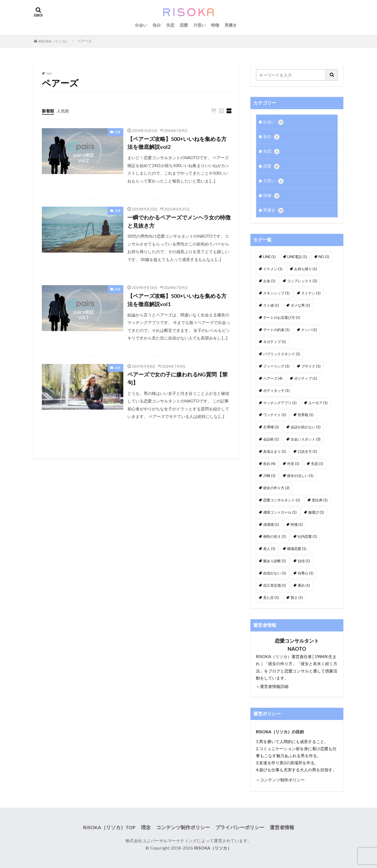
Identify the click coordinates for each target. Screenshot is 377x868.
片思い (200, 25)
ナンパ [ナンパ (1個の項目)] (309, 330)
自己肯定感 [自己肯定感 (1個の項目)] (275, 585)
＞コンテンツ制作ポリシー (280, 780)
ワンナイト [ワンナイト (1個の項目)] (275, 415)
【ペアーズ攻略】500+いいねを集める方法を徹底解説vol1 (177, 300)
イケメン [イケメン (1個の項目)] (273, 269)
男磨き (231, 25)
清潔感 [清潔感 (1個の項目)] (271, 524)
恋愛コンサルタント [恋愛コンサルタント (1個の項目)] (282, 500)
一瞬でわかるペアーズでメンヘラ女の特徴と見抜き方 (179, 221)
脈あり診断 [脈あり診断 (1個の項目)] (275, 561)
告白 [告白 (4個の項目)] (269, 464)
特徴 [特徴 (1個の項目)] (297, 524)
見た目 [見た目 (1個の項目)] (271, 597)
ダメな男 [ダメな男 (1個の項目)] (300, 305)
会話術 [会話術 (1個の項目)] (271, 439)
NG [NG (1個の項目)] (324, 257)
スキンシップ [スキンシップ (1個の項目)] (276, 293)
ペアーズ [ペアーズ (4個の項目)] (273, 378)
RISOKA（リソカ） (54, 41)
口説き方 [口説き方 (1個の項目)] (307, 451)
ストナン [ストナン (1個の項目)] (311, 293)
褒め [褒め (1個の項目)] (304, 585)
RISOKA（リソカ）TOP (109, 827)
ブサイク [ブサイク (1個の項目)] (311, 366)
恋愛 (184, 25)
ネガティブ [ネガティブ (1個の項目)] (275, 342)
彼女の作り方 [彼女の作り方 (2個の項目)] (276, 488)
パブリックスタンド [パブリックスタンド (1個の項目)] (282, 354)
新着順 (48, 111)
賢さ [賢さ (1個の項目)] (297, 597)
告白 (157, 25)
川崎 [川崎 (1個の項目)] (269, 476)
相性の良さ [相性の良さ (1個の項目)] (275, 536)
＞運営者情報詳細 (272, 686)
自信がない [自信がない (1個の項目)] (275, 573)
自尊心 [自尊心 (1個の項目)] (306, 573)
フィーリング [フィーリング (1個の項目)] (276, 366)
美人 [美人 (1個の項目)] (269, 549)
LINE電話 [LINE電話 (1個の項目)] (297, 257)
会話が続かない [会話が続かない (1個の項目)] (306, 427)
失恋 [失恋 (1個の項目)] (317, 464)
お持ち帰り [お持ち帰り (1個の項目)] (306, 269)
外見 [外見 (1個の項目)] (293, 464)
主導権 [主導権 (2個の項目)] (271, 427)
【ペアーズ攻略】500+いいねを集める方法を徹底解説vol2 (177, 143)
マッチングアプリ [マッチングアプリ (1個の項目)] (280, 403)
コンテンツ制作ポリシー (183, 827)
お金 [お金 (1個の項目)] (269, 281)
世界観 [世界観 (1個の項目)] (306, 415)
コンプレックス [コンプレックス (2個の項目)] (302, 281)
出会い (141, 25)
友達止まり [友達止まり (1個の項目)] (275, 451)
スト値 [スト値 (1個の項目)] (271, 305)
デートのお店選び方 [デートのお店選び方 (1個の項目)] (282, 317)
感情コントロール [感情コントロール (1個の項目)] (280, 512)
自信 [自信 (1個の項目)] (304, 561)
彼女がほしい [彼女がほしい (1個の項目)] (300, 476)
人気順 (63, 111)
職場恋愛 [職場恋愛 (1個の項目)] (297, 549)
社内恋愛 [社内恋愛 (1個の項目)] (307, 536)
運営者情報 (282, 827)
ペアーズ (84, 41)
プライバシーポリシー (240, 827)
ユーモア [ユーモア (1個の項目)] (318, 403)
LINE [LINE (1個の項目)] (269, 257)
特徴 (215, 25)
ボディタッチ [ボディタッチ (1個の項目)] (276, 391)
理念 (146, 827)
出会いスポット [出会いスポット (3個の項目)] (306, 439)
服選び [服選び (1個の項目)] (316, 512)
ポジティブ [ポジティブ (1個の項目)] (306, 378)
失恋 (170, 25)
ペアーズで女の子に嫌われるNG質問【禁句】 (177, 378)
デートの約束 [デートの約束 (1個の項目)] (276, 330)
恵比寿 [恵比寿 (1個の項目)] (320, 500)
